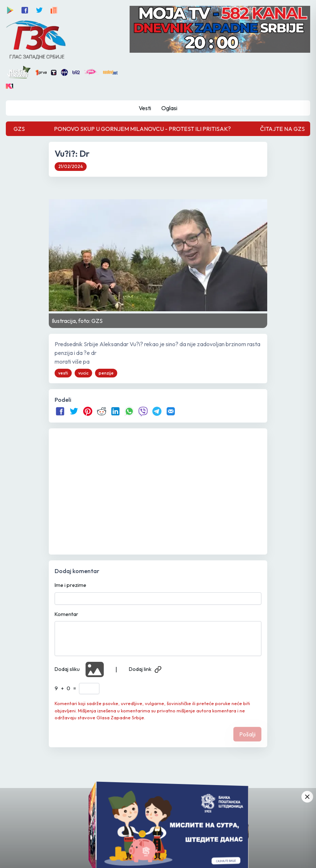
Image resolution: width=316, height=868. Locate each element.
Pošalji (247, 734)
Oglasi (169, 108)
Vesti (145, 108)
